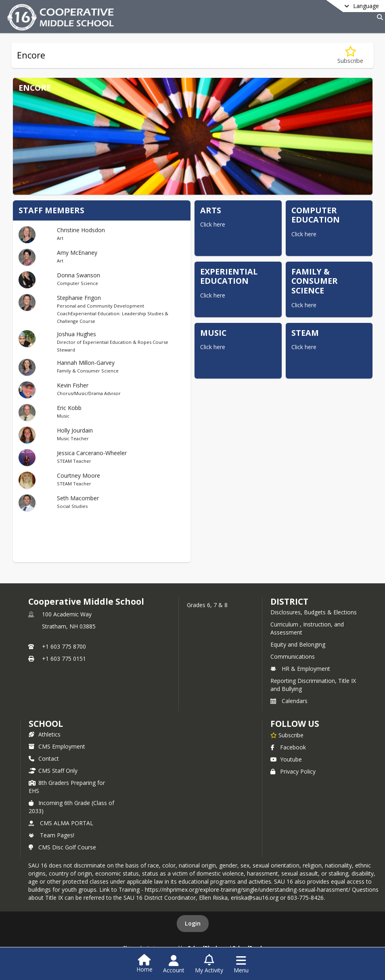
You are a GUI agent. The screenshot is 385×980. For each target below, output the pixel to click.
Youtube (286, 759)
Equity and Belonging (298, 644)
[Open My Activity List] (209, 964)
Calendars (289, 701)
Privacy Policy (293, 771)
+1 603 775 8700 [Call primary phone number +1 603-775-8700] (64, 646)
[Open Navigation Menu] (241, 964)
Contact (44, 758)
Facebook (288, 747)
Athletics (45, 734)
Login (193, 923)
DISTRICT (289, 601)
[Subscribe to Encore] (350, 55)
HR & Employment (300, 669)
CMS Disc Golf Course (62, 847)
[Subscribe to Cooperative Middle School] (287, 735)
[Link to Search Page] (378, 17)
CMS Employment (57, 746)
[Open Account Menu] (174, 964)
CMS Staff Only (53, 771)
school (46, 724)
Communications (293, 656)
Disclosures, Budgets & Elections (314, 612)
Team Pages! (51, 835)
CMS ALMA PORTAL (61, 823)
